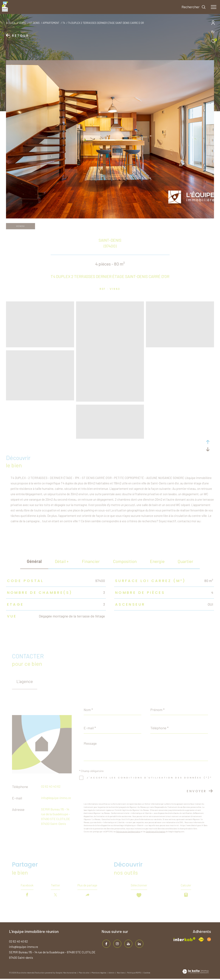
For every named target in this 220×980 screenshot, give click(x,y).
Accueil (11, 23)
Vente (22, 23)
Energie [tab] (157, 561)
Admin (112, 974)
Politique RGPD (134, 974)
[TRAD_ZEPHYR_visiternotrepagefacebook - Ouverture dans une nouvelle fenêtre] (105, 944)
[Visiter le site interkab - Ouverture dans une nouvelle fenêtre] (184, 940)
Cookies (147, 974)
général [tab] (34, 561)
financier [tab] (91, 561)
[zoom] (40, 346)
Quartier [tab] (185, 561)
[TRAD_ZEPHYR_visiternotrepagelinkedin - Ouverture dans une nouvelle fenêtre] (139, 944)
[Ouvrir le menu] (214, 7)
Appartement (51, 23)
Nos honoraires (70, 974)
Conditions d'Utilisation (156, 832)
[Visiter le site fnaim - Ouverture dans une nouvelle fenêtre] (201, 941)
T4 (64, 23)
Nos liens (121, 974)
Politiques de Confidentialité (128, 832)
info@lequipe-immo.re (56, 798)
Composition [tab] (125, 561)
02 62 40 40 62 (51, 786)
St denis (34, 23)
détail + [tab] (62, 561)
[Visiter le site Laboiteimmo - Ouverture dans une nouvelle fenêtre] (195, 973)
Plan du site (84, 974)
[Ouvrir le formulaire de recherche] (194, 7)
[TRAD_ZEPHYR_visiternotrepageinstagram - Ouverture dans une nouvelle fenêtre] (117, 944)
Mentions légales (99, 974)
